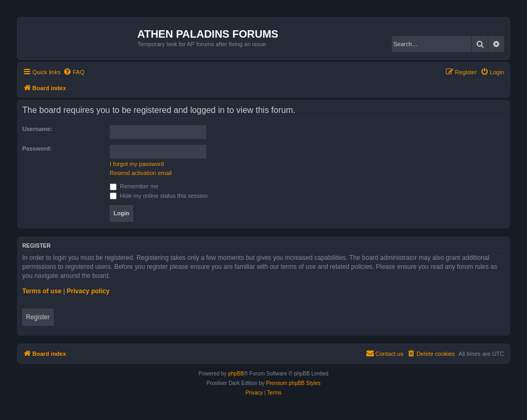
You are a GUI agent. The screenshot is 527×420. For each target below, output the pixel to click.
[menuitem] (74, 72)
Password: (37, 148)
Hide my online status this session (159, 196)
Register (38, 317)
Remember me (134, 186)
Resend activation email (141, 173)
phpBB (236, 374)
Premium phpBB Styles (293, 383)
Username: (37, 129)
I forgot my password (137, 164)
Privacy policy (88, 291)
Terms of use (42, 291)
